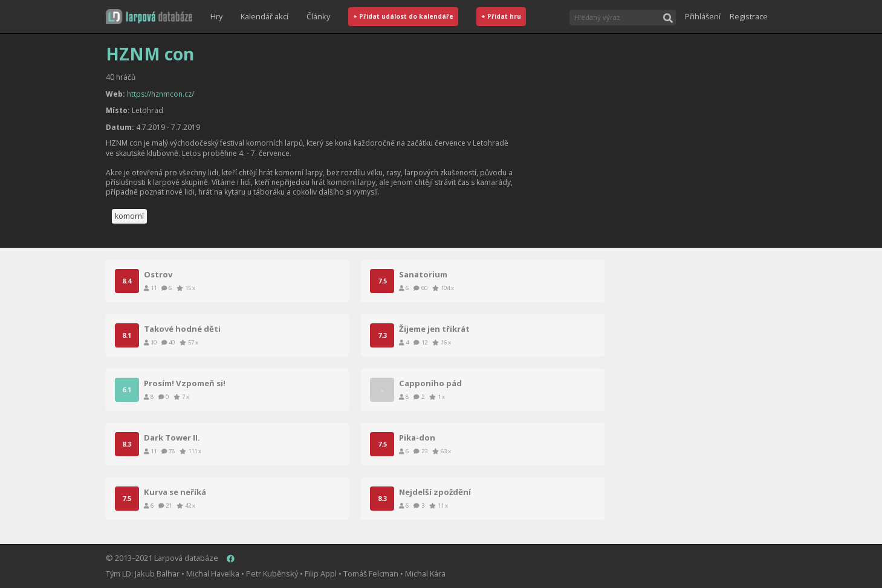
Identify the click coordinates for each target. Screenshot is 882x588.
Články (318, 16)
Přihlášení (703, 16)
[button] (149, 17)
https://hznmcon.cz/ (161, 94)
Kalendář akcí (264, 16)
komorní (129, 216)
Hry (216, 16)
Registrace (749, 16)
